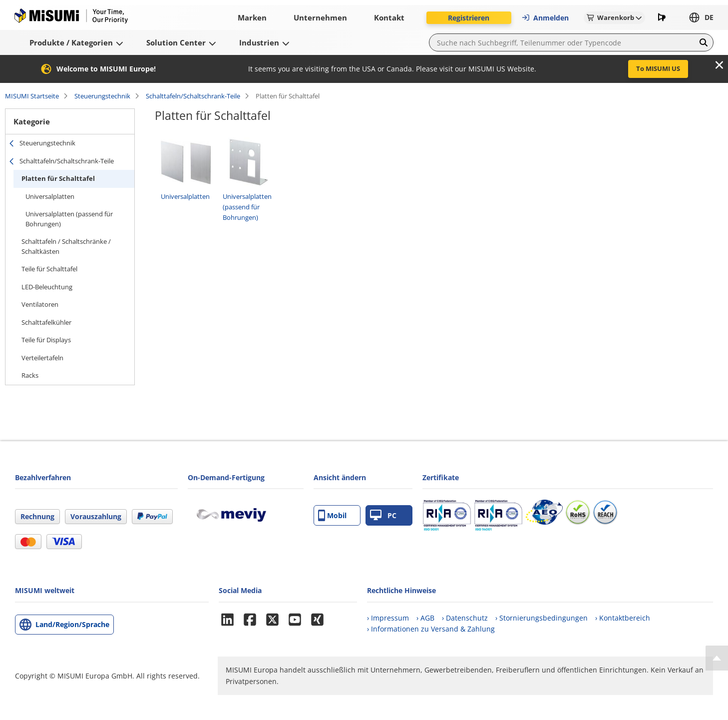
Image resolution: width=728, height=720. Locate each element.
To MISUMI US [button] (658, 68)
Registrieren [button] (469, 18)
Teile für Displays (46, 340)
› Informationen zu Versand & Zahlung (431, 629)
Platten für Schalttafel (58, 178)
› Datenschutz (465, 618)
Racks (30, 375)
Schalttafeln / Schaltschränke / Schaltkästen (66, 246)
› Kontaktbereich (623, 618)
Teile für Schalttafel (49, 269)
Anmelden (545, 18)
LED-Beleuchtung (47, 287)
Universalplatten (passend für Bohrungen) (69, 219)
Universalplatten (50, 196)
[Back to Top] (717, 658)
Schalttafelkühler (46, 322)
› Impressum (388, 618)
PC (383, 515)
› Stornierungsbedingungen (542, 618)
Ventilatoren (40, 304)
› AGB (425, 618)
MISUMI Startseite (32, 96)
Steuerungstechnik (102, 96)
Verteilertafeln (42, 358)
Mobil (332, 515)
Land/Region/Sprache (72, 624)
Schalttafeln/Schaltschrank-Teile (193, 96)
